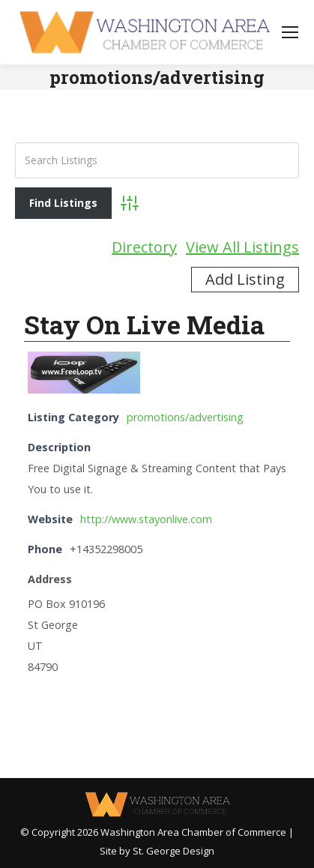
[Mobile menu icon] (290, 32)
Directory (144, 247)
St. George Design (173, 851)
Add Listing (245, 279)
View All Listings (242, 247)
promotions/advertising (185, 417)
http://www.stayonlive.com (146, 519)
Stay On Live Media (144, 324)
